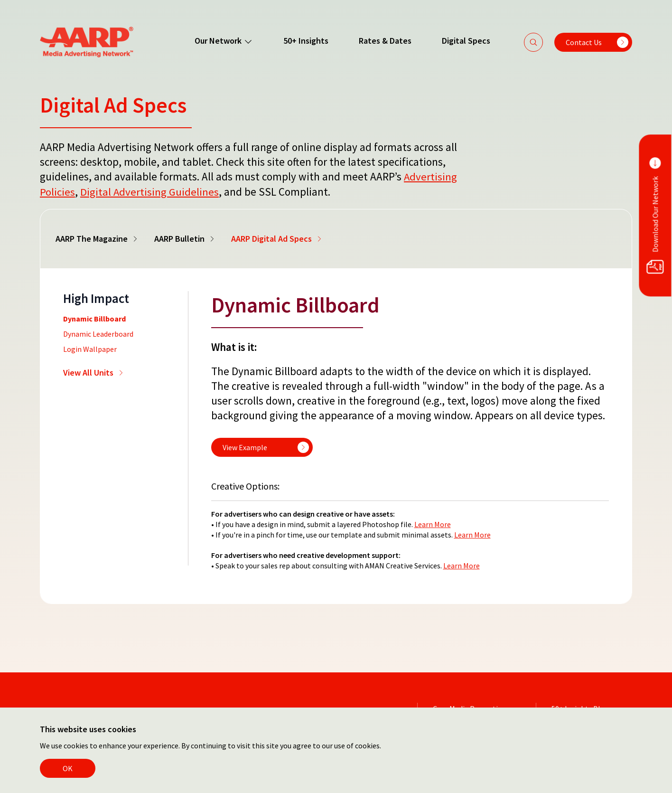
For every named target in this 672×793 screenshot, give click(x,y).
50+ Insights (305, 41)
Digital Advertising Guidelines (150, 191)
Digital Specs (466, 41)
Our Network (223, 41)
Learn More (433, 523)
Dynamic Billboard (94, 318)
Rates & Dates (385, 41)
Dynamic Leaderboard (98, 333)
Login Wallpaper (90, 348)
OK (68, 768)
